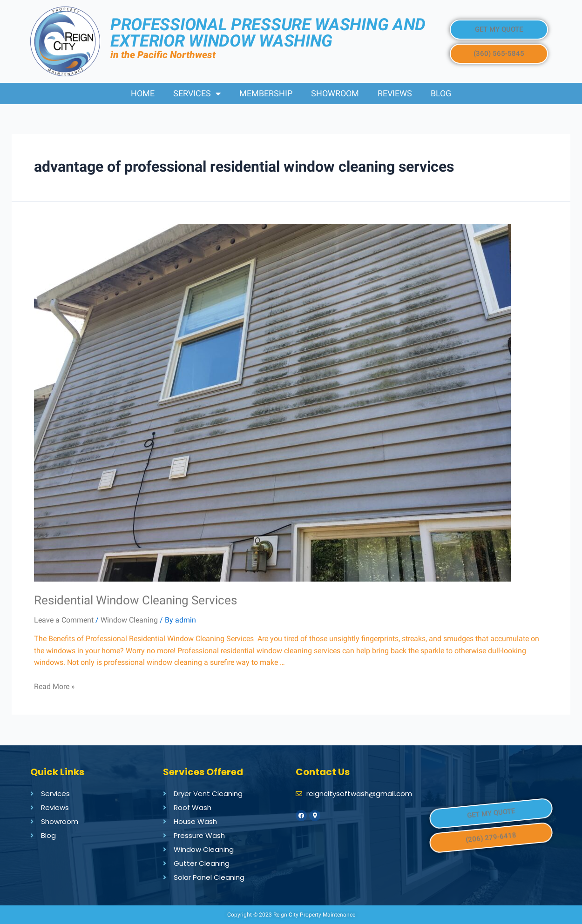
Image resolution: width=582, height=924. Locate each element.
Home (143, 93)
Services (197, 94)
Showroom (335, 93)
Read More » (54, 686)
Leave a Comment (64, 620)
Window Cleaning (129, 620)
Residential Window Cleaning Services (137, 600)
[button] (499, 30)
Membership (266, 93)
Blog (441, 93)
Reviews (395, 93)
